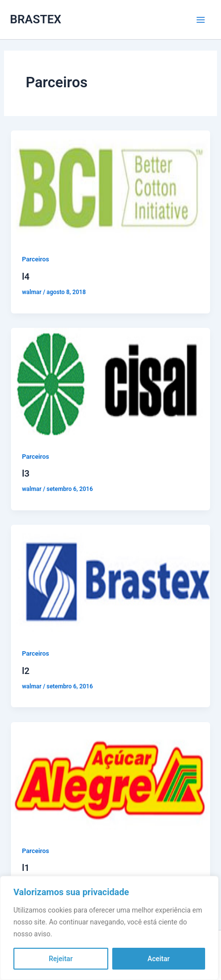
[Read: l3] (110, 383)
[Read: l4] (110, 186)
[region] (109, 928)
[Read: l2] (110, 580)
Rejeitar (61, 959)
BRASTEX (36, 19)
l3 (26, 473)
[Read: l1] (110, 777)
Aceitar (159, 959)
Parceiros (35, 259)
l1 (26, 868)
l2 (26, 671)
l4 (26, 276)
